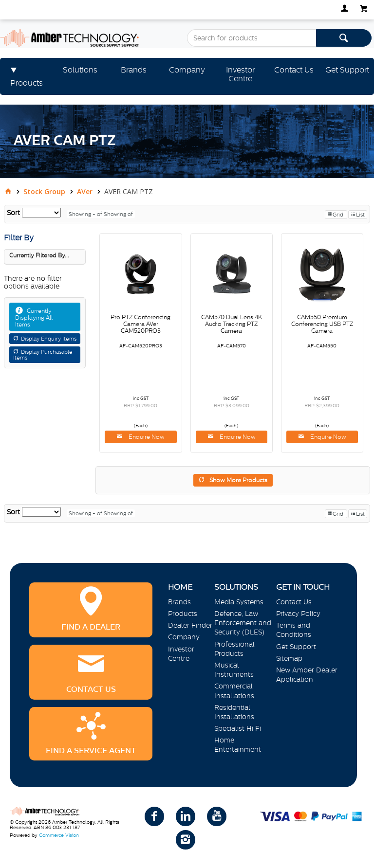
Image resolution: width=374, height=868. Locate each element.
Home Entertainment (238, 745)
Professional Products (234, 649)
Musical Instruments (234, 670)
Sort (13, 213)
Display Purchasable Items (43, 355)
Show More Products (238, 480)
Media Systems (239, 602)
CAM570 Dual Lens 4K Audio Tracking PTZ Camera (232, 324)
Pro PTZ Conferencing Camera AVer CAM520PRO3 (140, 324)
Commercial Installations (234, 691)
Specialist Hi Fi (238, 728)
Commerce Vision (59, 835)
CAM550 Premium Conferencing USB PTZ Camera (322, 324)
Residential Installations (234, 712)
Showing (86, 214)
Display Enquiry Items (49, 339)
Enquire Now (146, 437)
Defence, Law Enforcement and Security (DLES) (243, 623)
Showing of (118, 214)
